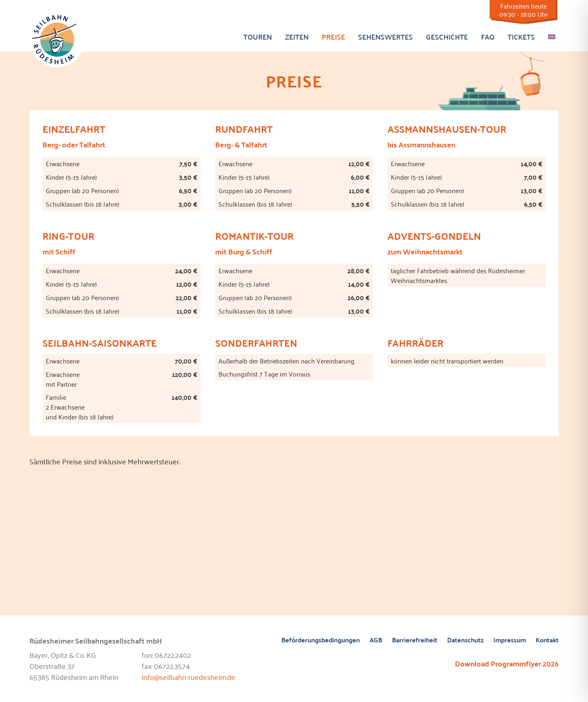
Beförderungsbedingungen (321, 640)
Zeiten (297, 37)
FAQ (488, 37)
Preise (333, 37)
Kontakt (547, 640)
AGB (376, 640)
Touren (258, 37)
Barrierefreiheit (415, 640)
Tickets (521, 37)
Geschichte (447, 37)
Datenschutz (465, 640)
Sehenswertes (385, 37)
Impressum (510, 640)
